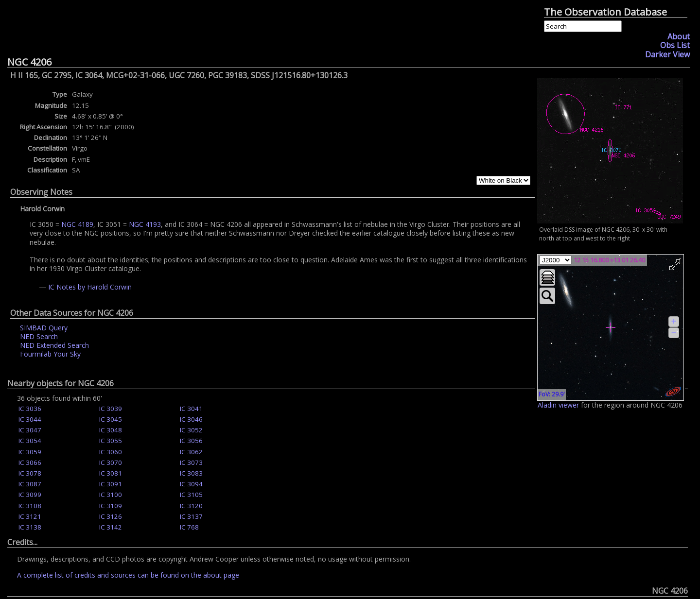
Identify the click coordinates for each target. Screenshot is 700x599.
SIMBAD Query (44, 328)
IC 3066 (30, 462)
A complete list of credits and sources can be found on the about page (128, 575)
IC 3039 (111, 409)
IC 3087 (30, 484)
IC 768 (189, 527)
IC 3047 (30, 430)
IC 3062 (191, 452)
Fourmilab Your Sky (50, 354)
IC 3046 (191, 419)
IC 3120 (191, 506)
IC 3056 (191, 441)
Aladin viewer (558, 405)
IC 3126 (111, 516)
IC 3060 (111, 452)
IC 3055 (111, 441)
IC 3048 (111, 430)
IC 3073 (191, 462)
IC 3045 (111, 419)
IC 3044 (30, 419)
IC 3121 (30, 516)
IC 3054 (30, 441)
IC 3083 (191, 473)
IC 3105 (191, 495)
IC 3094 (191, 484)
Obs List (675, 45)
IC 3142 (111, 527)
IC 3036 (30, 409)
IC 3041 (191, 409)
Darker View (667, 54)
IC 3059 (30, 452)
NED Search (39, 336)
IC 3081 (111, 473)
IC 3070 (111, 462)
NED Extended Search (54, 345)
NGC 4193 (145, 224)
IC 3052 (191, 430)
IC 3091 (111, 484)
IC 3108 (30, 506)
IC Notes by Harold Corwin (90, 287)
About (679, 36)
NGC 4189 (77, 224)
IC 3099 (30, 495)
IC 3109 (111, 506)
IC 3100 (111, 495)
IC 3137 (191, 516)
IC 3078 (30, 473)
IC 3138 (30, 527)
